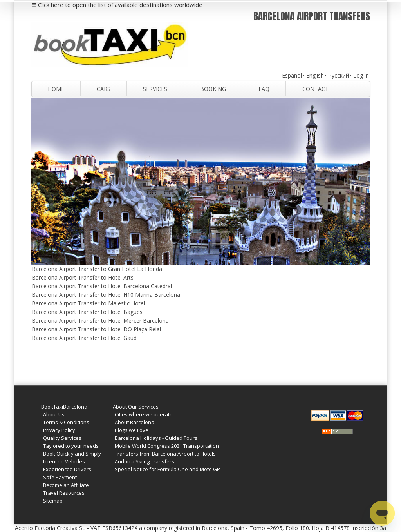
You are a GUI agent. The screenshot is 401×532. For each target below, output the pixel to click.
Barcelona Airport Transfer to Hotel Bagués (87, 312)
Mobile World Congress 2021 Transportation (167, 446)
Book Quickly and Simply (72, 454)
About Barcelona (135, 422)
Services (155, 89)
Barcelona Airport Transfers (312, 16)
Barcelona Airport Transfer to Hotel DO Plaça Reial (96, 329)
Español (292, 75)
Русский (339, 75)
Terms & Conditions (66, 422)
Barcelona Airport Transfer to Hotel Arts (83, 277)
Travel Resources (64, 493)
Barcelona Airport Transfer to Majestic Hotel (88, 303)
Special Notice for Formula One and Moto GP (167, 469)
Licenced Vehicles (64, 461)
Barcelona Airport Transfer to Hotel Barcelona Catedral (102, 286)
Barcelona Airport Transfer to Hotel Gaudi (85, 338)
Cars (104, 89)
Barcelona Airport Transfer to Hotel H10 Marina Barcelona (106, 295)
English (315, 75)
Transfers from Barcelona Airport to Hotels (165, 454)
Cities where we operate (144, 414)
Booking (213, 89)
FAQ (264, 89)
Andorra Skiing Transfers (145, 461)
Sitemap (53, 501)
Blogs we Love (132, 430)
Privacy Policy (59, 430)
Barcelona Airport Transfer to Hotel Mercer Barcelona (100, 320)
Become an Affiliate (66, 485)
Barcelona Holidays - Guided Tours (156, 438)
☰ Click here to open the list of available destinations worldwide (117, 5)
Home (56, 89)
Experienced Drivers (67, 469)
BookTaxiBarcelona (64, 407)
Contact (315, 89)
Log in (361, 75)
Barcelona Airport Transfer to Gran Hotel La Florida (97, 269)
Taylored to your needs (71, 446)
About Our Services (136, 407)
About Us (54, 414)
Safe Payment (60, 477)
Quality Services (62, 438)
